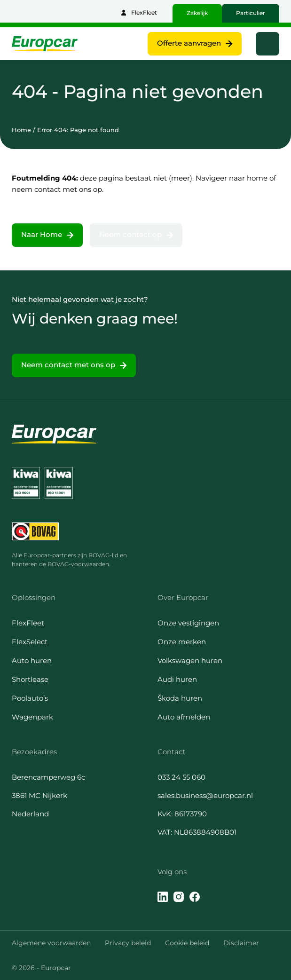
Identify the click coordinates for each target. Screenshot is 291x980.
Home (21, 130)
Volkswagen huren (190, 660)
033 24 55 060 (181, 777)
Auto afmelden (184, 717)
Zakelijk (197, 13)
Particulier (251, 13)
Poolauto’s (30, 698)
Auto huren (32, 660)
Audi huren (177, 679)
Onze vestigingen (188, 623)
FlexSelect (30, 642)
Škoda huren (180, 698)
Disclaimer (241, 943)
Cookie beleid (187, 943)
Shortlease (30, 679)
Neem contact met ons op (68, 365)
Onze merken (182, 642)
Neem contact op (130, 234)
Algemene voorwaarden (51, 943)
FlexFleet (144, 12)
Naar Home (42, 234)
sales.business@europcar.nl (205, 795)
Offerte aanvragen (189, 43)
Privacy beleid (128, 943)
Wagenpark (32, 717)
